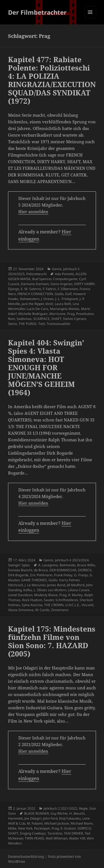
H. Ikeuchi (77, 813)
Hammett (15, 818)
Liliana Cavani (79, 590)
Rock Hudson (32, 600)
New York (25, 828)
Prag (71, 314)
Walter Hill (77, 838)
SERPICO (84, 828)
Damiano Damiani (35, 284)
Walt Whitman (57, 838)
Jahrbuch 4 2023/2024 (72, 560)
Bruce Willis (86, 565)
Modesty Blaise (46, 595)
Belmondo (68, 565)
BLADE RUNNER (36, 813)
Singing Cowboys (33, 833)
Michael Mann (82, 823)
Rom (12, 319)
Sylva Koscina (32, 605)
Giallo (59, 294)
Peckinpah (42, 828)
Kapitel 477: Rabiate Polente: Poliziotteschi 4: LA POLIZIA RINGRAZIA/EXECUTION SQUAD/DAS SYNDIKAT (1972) (52, 80)
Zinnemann (60, 610)
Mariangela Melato (65, 309)
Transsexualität (58, 324)
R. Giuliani (68, 828)
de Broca (41, 570)
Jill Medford (76, 585)
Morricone (57, 314)
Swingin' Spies (19, 565)
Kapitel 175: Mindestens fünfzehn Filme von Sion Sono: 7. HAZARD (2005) (52, 641)
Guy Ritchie (59, 813)
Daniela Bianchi (20, 570)
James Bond (56, 585)
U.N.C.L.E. (73, 605)
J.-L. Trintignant (67, 299)
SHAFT (56, 319)
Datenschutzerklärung (26, 857)
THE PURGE (28, 324)
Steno (12, 324)
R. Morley (75, 595)
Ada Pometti (64, 274)
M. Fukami (35, 823)
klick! (49, 304)
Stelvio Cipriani (74, 319)
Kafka (28, 590)
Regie (83, 808)
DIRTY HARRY (84, 284)
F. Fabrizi (49, 289)
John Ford (50, 818)
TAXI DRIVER (73, 833)
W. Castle (42, 610)
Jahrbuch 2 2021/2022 (60, 808)
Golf (68, 294)
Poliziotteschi (36, 274)
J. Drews (47, 299)
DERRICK (85, 570)
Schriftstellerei (67, 600)
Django (14, 289)
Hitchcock (16, 585)
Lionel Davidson (20, 595)
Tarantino (55, 833)
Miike (12, 828)
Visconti (87, 605)
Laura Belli (63, 304)
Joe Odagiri (33, 818)
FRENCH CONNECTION (35, 294)
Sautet (49, 600)
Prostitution (85, 314)
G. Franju (81, 575)
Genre (57, 269)
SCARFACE (41, 319)
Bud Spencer (42, 279)
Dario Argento (61, 284)
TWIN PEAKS (34, 838)
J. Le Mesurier (35, 585)
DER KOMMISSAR (63, 570)
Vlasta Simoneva (21, 610)
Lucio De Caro (37, 309)
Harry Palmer (69, 580)
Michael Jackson (57, 823)
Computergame (65, 279)
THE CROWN (54, 605)
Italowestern (30, 299)
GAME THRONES (34, 580)
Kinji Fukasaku (70, 818)
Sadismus (24, 319)
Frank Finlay (63, 575)
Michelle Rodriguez (33, 314)
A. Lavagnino (48, 565)
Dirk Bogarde (18, 575)
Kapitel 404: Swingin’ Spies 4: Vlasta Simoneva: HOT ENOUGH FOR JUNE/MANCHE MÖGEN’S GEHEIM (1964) (46, 367)
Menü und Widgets (90, 18)
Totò (42, 324)
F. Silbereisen (68, 289)
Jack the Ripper (33, 304)
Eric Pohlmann (41, 575)
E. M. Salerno (31, 289)
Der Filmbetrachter (37, 12)
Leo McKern (57, 590)
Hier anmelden (33, 212)
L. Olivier (40, 590)
